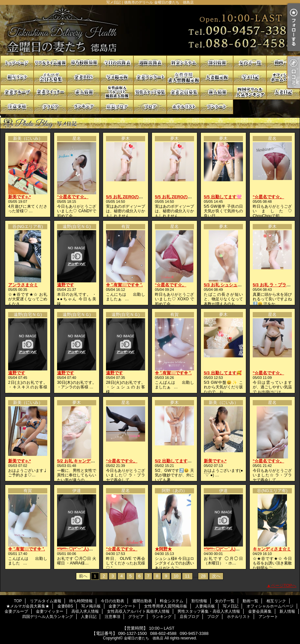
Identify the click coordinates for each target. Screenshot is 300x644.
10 (176, 576)
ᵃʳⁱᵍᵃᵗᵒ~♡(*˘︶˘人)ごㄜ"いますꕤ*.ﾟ (89, 549)
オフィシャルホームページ (283, 77)
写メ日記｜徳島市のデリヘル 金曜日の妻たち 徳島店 (150, 30)
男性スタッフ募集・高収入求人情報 (150, 92)
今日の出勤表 (117, 63)
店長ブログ (117, 107)
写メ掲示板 (117, 77)
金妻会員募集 (183, 92)
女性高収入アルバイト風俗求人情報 (117, 92)
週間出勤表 (150, 63)
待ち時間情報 (83, 63)
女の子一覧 (250, 63)
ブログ (150, 107)
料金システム (183, 63)
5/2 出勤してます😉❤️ (176, 461)
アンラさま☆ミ (23, 285)
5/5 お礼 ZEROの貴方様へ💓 (133, 197)
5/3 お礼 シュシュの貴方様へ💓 (234, 285)
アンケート (217, 107)
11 (187, 576)
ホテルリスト (183, 107)
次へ (216, 576)
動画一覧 (283, 63)
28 (203, 576)
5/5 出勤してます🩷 (223, 197)
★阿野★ (163, 549)
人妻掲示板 (217, 77)
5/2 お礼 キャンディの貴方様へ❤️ (89, 461)
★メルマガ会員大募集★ (50, 77)
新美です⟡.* (20, 197)
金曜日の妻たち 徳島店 (144, 638)
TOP (17, 63)
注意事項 (17, 107)
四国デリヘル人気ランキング (250, 92)
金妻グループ (17, 92)
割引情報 (217, 63)
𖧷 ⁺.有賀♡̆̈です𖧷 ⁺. (124, 285)
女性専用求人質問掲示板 (183, 77)
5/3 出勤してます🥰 (223, 373)
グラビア (50, 107)
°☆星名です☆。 (73, 197)
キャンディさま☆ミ (272, 549)
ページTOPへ (284, 585)
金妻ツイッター (50, 92)
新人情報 (217, 92)
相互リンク (17, 77)
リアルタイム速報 (50, 63)
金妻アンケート (150, 77)
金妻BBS (83, 77)
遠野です (66, 285)
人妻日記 (283, 92)
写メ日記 (250, 77)
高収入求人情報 (83, 92)
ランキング (83, 107)
